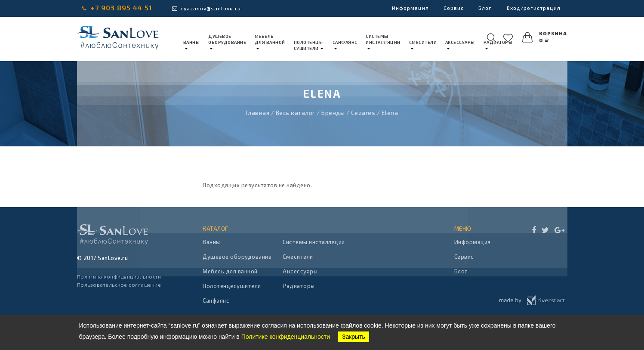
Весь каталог (296, 113)
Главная (258, 113)
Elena (390, 113)
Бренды (333, 113)
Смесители (298, 257)
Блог (482, 8)
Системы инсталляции (314, 242)
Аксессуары (300, 271)
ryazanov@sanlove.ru (206, 8)
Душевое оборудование (237, 257)
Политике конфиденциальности (286, 337)
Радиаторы (299, 286)
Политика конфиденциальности (119, 276)
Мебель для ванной (230, 271)
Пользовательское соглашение (119, 285)
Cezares (363, 113)
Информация (404, 8)
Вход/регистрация (532, 8)
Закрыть (354, 337)
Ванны (211, 242)
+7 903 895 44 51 (117, 8)
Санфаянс (216, 300)
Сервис (449, 8)
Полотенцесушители (232, 286)
